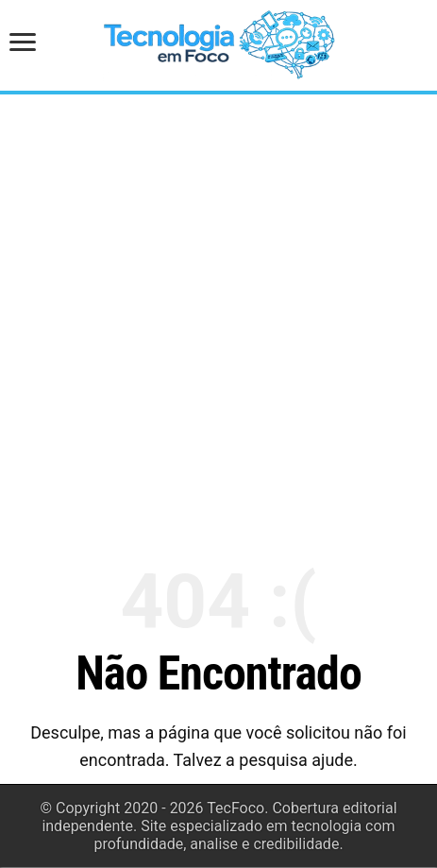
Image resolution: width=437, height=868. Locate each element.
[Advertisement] (218, 320)
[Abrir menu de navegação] (28, 44)
